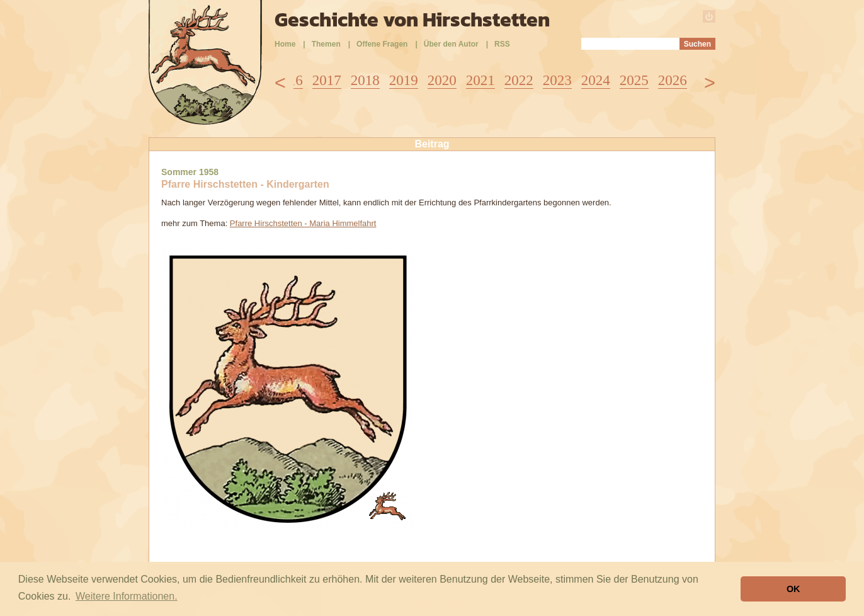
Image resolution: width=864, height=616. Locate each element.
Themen (326, 44)
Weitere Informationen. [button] (127, 596)
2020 (442, 80)
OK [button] (793, 589)
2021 (480, 80)
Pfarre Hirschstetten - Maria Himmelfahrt (303, 223)
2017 (327, 80)
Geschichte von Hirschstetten (412, 20)
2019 (404, 80)
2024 (596, 80)
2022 (519, 80)
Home (285, 44)
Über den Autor (451, 44)
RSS (502, 44)
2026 (673, 80)
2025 (634, 80)
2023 (557, 80)
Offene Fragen (382, 44)
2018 (365, 80)
